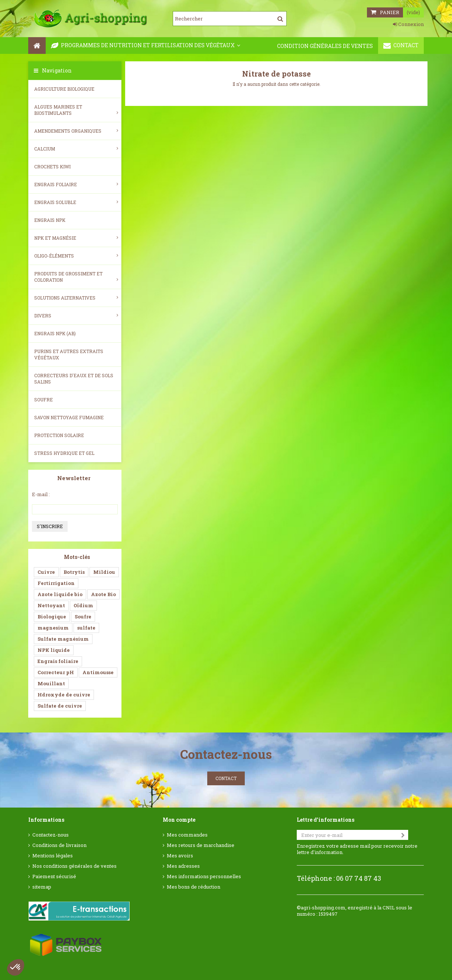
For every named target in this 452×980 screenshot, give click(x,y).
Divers (76, 316)
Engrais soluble (76, 202)
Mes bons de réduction (194, 887)
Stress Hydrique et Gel (64, 453)
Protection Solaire (59, 435)
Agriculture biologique (64, 89)
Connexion (408, 24)
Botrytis (74, 572)
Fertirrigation (56, 583)
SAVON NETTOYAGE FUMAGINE (69, 417)
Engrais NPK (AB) (55, 333)
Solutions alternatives (76, 298)
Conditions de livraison (59, 845)
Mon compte (179, 820)
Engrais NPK (50, 220)
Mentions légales (53, 856)
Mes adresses (183, 866)
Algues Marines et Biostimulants (76, 110)
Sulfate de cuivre (60, 706)
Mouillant (51, 683)
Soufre (43, 400)
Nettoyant (51, 605)
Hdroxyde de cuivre (64, 695)
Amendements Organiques (76, 131)
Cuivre (46, 572)
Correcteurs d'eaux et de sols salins (74, 379)
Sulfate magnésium (63, 639)
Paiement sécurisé (54, 876)
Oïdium (83, 605)
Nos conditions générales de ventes (74, 866)
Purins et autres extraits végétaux (69, 354)
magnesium (53, 628)
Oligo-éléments (76, 256)
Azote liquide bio (60, 594)
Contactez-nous (51, 835)
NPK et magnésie (76, 238)
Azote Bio (103, 594)
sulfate (86, 628)
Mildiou (104, 572)
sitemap (42, 887)
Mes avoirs (180, 856)
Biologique (52, 617)
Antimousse (98, 672)
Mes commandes (187, 835)
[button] (16, 967)
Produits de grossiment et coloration (76, 277)
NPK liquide (54, 650)
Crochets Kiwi (52, 166)
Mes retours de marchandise (201, 845)
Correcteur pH (56, 672)
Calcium (76, 149)
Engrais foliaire (76, 184)
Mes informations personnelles (204, 876)
